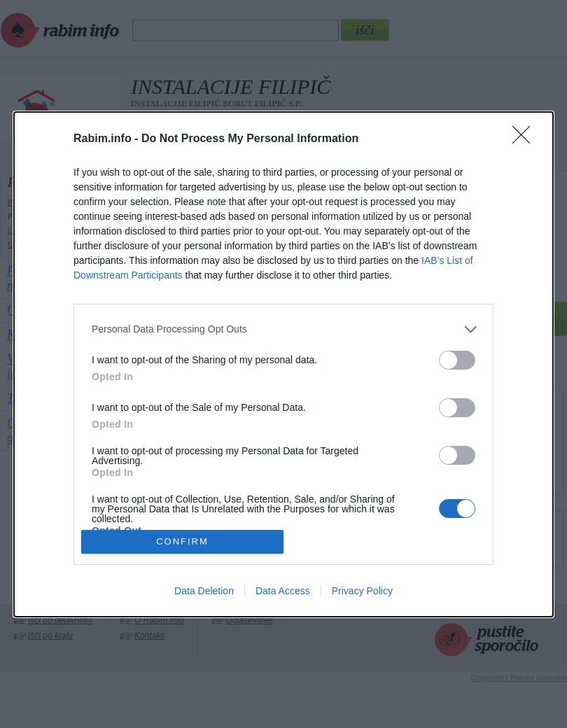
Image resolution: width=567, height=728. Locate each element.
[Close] (526, 139)
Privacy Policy (362, 591)
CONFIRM (182, 541)
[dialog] (283, 364)
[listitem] (283, 329)
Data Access (283, 591)
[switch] (457, 360)
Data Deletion (204, 591)
